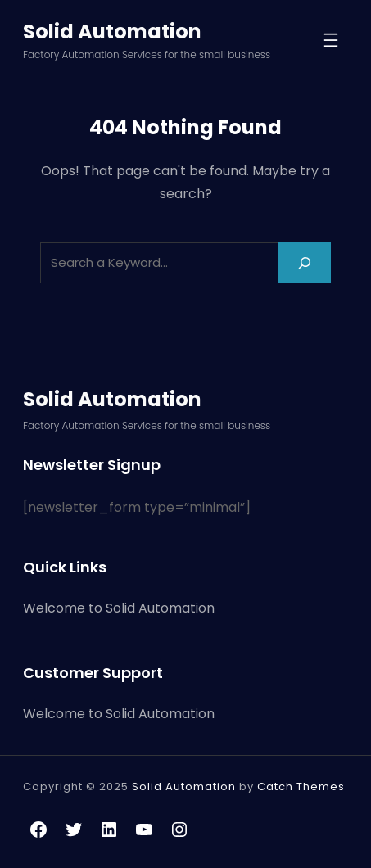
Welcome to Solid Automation (119, 608)
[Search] (305, 262)
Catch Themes (301, 787)
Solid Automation (112, 32)
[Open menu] (331, 40)
